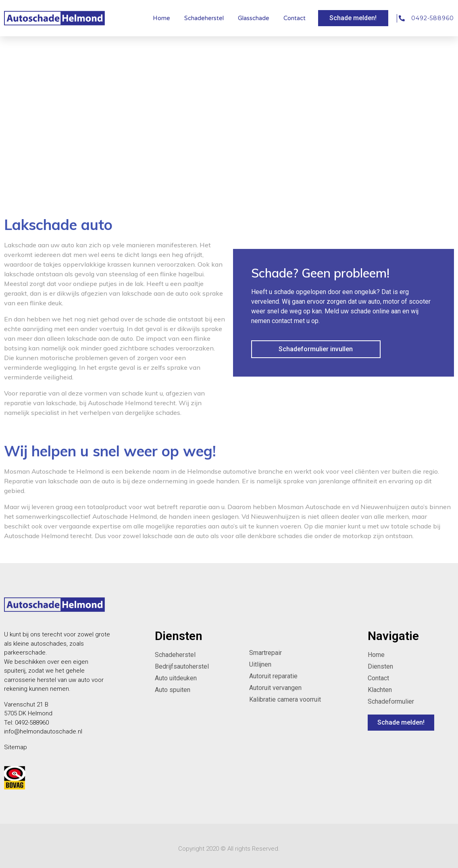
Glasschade (254, 18)
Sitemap (16, 747)
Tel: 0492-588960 (26, 723)
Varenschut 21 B (26, 704)
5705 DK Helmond (28, 713)
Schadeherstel (204, 18)
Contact (295, 18)
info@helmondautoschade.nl (43, 731)
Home (161, 18)
